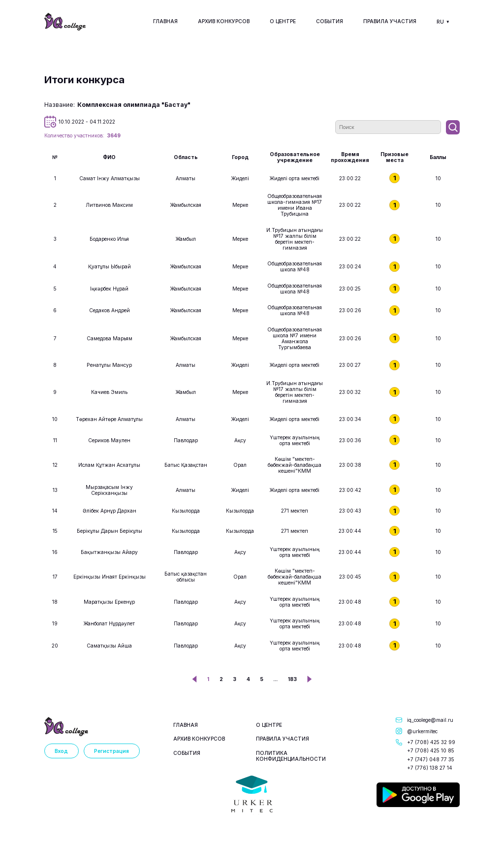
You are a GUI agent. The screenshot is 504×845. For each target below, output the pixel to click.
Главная (165, 21)
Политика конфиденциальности (291, 756)
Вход (61, 751)
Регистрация (111, 751)
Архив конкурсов (224, 21)
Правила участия (390, 21)
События (330, 21)
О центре (283, 21)
